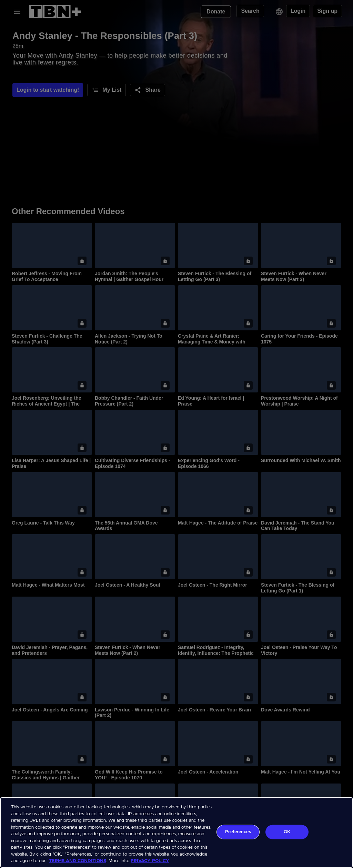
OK (287, 832)
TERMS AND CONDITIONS (78, 861)
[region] (176, 832)
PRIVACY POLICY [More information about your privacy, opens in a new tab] (150, 861)
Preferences (238, 832)
